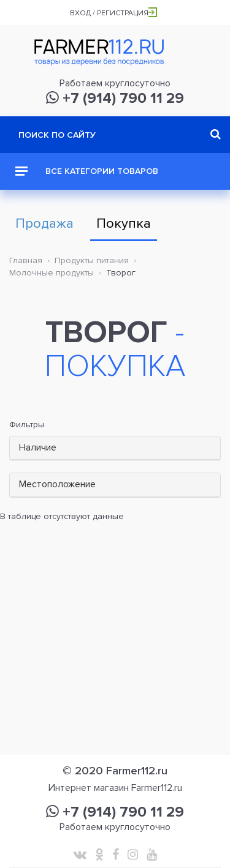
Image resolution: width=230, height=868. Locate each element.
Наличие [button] (38, 447)
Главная (26, 260)
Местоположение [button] (57, 484)
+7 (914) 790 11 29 (115, 98)
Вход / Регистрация (113, 13)
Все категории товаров (87, 171)
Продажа (44, 224)
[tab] (115, 448)
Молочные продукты (52, 273)
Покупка (124, 224)
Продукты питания (92, 260)
